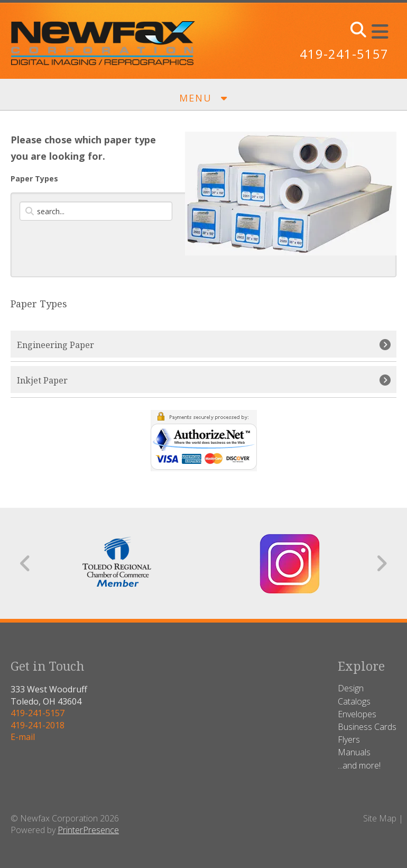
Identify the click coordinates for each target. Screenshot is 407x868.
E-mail (23, 737)
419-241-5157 (344, 54)
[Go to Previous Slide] (26, 563)
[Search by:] (96, 211)
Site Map (380, 818)
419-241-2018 (38, 725)
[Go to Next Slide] (381, 563)
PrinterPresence (88, 830)
